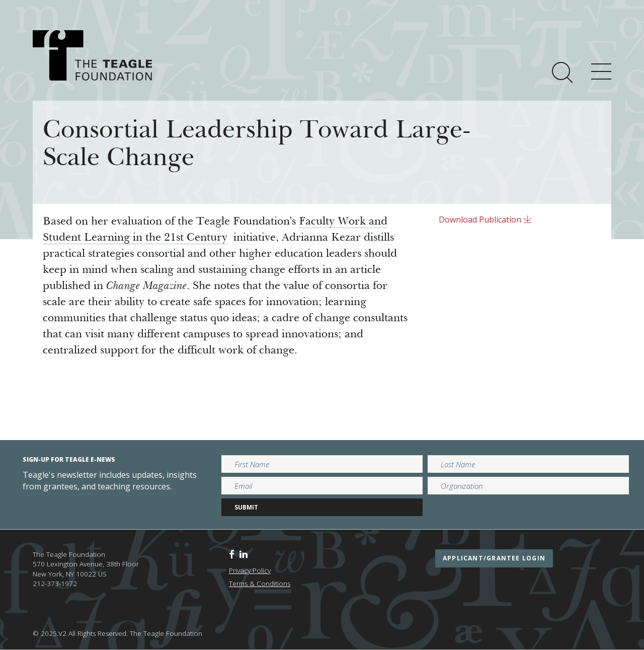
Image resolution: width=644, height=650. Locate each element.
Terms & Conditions (260, 584)
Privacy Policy (250, 570)
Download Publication (485, 220)
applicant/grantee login (494, 558)
